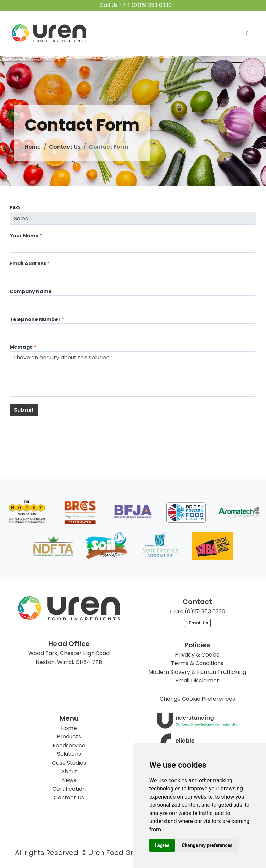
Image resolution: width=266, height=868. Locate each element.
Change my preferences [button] (207, 845)
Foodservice (69, 745)
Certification (69, 789)
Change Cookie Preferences (197, 699)
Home (33, 147)
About (69, 772)
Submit (24, 410)
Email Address (28, 263)
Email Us (197, 623)
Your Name (24, 236)
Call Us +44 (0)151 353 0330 (136, 5)
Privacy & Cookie (197, 655)
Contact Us (65, 147)
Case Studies (69, 763)
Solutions (69, 754)
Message (21, 347)
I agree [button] (162, 845)
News (69, 780)
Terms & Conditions (197, 663)
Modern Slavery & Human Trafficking (197, 672)
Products (69, 737)
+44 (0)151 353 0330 (199, 611)
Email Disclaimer (197, 680)
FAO (15, 208)
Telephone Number (35, 319)
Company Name (31, 291)
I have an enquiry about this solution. (133, 374)
